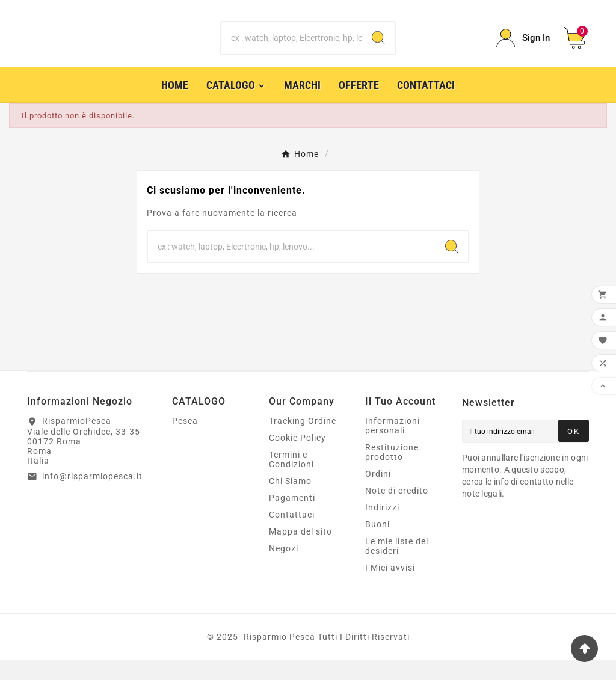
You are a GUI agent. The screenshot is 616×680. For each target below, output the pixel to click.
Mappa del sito (300, 551)
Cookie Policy (297, 458)
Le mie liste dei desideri (397, 566)
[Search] (378, 48)
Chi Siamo (290, 501)
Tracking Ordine (303, 441)
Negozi (284, 568)
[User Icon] (523, 48)
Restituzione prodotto (392, 472)
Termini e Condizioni (291, 479)
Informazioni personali (393, 446)
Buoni (377, 544)
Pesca (185, 441)
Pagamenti (292, 518)
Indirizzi (382, 527)
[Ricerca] (291, 48)
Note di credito (397, 510)
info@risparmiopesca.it (92, 495)
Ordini (378, 494)
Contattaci (292, 535)
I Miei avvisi (390, 587)
